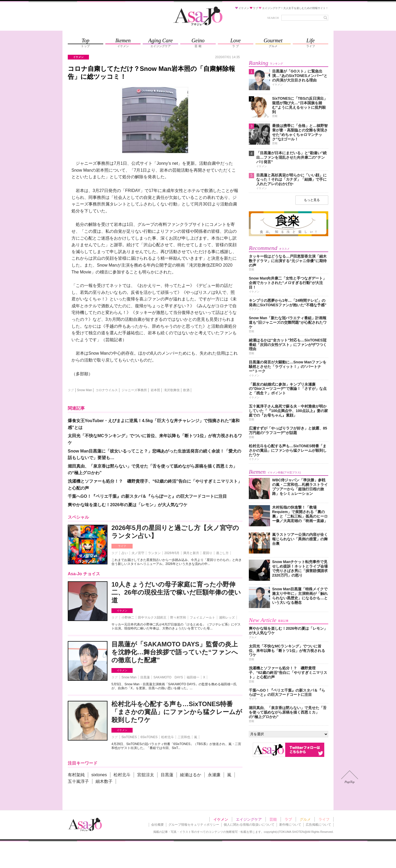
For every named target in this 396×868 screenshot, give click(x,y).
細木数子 (104, 781)
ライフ (122, 546)
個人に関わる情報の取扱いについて (249, 825)
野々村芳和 (178, 618)
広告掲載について (318, 825)
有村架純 (76, 775)
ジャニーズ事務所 (134, 390)
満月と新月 (191, 553)
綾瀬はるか (191, 775)
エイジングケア (249, 819)
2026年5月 (172, 553)
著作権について (290, 825)
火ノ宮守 (138, 553)
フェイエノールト (202, 618)
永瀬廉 (214, 775)
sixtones (99, 775)
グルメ (305, 819)
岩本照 (155, 390)
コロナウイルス (107, 390)
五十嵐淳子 (78, 781)
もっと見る (312, 200)
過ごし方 (222, 553)
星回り (208, 553)
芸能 (273, 819)
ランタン (154, 553)
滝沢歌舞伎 (172, 390)
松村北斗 (168, 737)
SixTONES (129, 737)
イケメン (122, 611)
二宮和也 (184, 737)
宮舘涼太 (146, 775)
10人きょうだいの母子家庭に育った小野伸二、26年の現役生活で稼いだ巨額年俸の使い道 (176, 592)
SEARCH (273, 18)
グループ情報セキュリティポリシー (194, 825)
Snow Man (85, 390)
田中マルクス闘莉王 (152, 618)
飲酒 (186, 390)
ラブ (288, 819)
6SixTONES (149, 737)
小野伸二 (128, 618)
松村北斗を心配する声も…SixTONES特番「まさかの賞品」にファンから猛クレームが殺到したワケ (177, 712)
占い (125, 553)
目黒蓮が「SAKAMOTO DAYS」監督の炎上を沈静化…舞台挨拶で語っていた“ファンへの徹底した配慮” (175, 652)
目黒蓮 (145, 677)
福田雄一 (193, 677)
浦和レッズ (227, 618)
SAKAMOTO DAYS (168, 677)
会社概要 (157, 825)
